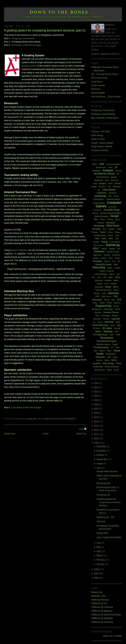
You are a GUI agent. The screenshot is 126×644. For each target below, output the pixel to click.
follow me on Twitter (112, 636)
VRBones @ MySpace (102, 611)
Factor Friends (98, 85)
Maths (118, 277)
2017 (97, 409)
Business (102, 187)
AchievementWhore (114, 164)
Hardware (99, 251)
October (101, 455)
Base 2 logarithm (20, 250)
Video (109, 351)
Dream (103, 219)
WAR (109, 357)
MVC (116, 287)
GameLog (113, 245)
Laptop (110, 268)
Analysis (49, 419)
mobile (99, 284)
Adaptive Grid (101, 167)
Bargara (114, 177)
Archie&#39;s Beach (104, 174)
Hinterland (116, 255)
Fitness (110, 236)
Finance (118, 232)
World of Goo (100, 370)
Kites (116, 264)
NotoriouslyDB (98, 93)
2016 (97, 413)
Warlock (99, 360)
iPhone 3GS (102, 533)
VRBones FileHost (100, 600)
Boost (110, 183)
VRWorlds (100, 357)
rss (94, 322)
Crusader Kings (112, 210)
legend (112, 274)
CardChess (102, 193)
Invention (97, 261)
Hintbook (107, 255)
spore (113, 325)
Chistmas (113, 193)
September (102, 459)
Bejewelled (99, 180)
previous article (29, 66)
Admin (110, 167)
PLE (119, 300)
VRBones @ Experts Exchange (106, 615)
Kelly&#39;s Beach (103, 264)
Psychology (108, 309)
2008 (97, 569)
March (100, 555)
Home (46, 434)
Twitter (118, 348)
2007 (97, 574)
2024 (97, 383)
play (113, 300)
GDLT (96, 248)
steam (98, 331)
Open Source (107, 296)
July (99, 468)
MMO (116, 280)
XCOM (116, 370)
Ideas (111, 258)
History (96, 258)
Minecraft (108, 281)
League (118, 268)
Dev (96, 219)
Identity (117, 258)
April (99, 551)
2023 (97, 387)
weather (97, 363)
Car (99, 190)
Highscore (97, 255)
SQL (119, 325)
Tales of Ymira (98, 139)
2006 (97, 578)
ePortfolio (96, 229)
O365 (97, 296)
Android (118, 171)
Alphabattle (96, 171)
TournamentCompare (106, 341)
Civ (110, 196)
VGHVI (102, 351)
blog (95, 183)
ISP (119, 261)
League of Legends (107, 271)
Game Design (99, 245)
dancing (95, 213)
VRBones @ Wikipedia (102, 618)
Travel (115, 344)
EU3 (104, 229)
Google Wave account (107, 471)
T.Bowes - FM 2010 (100, 132)
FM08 (97, 239)
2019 (97, 400)
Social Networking (100, 325)
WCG (114, 360)
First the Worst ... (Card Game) (106, 97)
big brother (115, 180)
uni (95, 351)
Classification (99, 199)
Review (106, 319)
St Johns (96, 328)
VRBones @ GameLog (102, 622)
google (112, 249)
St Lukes (107, 328)
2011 (97, 434)
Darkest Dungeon (101, 216)
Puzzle (118, 309)
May (99, 547)
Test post (101, 521)
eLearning (99, 226)
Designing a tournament (23, 38)
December (102, 446)
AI (116, 167)
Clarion (116, 196)
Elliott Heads (113, 226)
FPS (117, 239)
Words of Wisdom (112, 367)
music (108, 287)
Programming (103, 306)
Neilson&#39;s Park (103, 290)
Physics (107, 300)
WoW (110, 370)
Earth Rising (97, 135)
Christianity (100, 196)
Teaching (108, 331)
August (100, 463)
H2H (119, 249)
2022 (97, 392)
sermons (109, 322)
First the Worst (100, 235)
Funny (104, 242)
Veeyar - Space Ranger (102, 143)
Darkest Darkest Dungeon (111, 213)
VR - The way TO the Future (105, 74)
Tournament (69, 419)
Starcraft (117, 328)
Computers (113, 207)
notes (104, 293)
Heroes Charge (113, 252)
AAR (102, 164)
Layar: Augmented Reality (109, 537)
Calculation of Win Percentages (26, 45)
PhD (116, 296)
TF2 (116, 332)
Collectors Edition (113, 199)
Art (118, 174)
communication (99, 203)
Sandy (100, 322)
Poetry (95, 303)
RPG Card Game (99, 78)
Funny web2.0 (115, 242)
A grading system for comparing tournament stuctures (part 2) (45, 30)
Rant (97, 316)
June (99, 543)
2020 (97, 396)
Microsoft (99, 280)
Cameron (117, 187)
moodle (114, 284)
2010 (97, 438)
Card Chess (97, 82)
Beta (107, 180)
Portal (109, 303)
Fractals (96, 242)
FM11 (111, 239)
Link (99, 277)
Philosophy (97, 300)
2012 (97, 430)
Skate (118, 322)
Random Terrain (111, 312)
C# (109, 187)
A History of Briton (100, 150)
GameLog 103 (103, 495)
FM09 (104, 239)
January (101, 564)
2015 (97, 417)
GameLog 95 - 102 (105, 517)
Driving (110, 219)
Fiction (110, 232)
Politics (102, 303)
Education (110, 223)
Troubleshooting (101, 347)
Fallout (103, 232)
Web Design (109, 363)
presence (117, 303)
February (101, 560)
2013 (97, 426)
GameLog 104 (103, 483)
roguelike (116, 319)
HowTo (104, 258)
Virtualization (111, 354)
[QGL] (95, 164)
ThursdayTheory (100, 335)
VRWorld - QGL (99, 596)
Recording (106, 316)
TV (112, 347)
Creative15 (97, 210)
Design (58, 419)
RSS (82, 429)
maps (111, 277)
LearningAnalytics (101, 274)
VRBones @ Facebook (102, 607)
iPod (114, 261)
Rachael (98, 312)
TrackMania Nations (103, 344)
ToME (118, 335)
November (102, 451)
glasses (104, 249)
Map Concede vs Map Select (105, 118)
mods (106, 284)
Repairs (115, 316)
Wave (107, 360)
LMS (105, 277)
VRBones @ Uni (99, 603)
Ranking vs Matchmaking (103, 114)
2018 (97, 404)
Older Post (81, 434)
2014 (97, 421)
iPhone (107, 261)
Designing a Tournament (103, 110)
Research (97, 319)
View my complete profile (105, 54)
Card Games (109, 190)
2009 (97, 443)
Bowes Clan (97, 592)
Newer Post (10, 434)
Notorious (96, 89)
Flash (117, 236)
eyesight (111, 229)
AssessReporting (103, 177)
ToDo (112, 335)
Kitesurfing (99, 267)
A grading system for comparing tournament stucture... (109, 502)
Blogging (103, 183)
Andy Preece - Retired (102, 146)
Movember (99, 287)
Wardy (115, 357)
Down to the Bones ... (63, 12)
